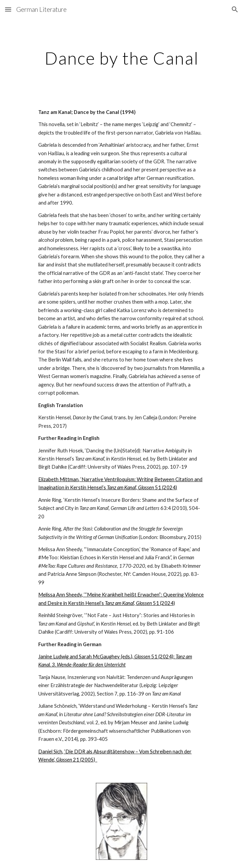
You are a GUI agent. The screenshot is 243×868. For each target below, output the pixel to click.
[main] (121, 58)
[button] (8, 9)
